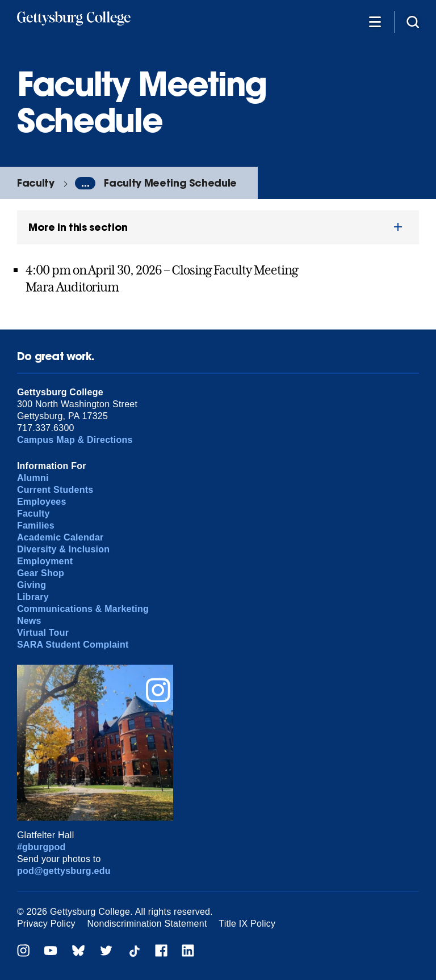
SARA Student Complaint (73, 645)
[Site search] (413, 21)
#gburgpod (41, 847)
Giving (32, 585)
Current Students (55, 490)
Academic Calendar (60, 537)
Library (33, 597)
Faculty (36, 183)
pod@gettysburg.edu (64, 871)
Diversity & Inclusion (63, 549)
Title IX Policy (247, 924)
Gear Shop (41, 573)
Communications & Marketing (83, 609)
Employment (45, 561)
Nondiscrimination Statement (147, 924)
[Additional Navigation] (375, 21)
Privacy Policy (46, 924)
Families (36, 525)
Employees (42, 502)
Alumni (33, 478)
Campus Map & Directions (75, 440)
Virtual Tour (43, 633)
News (29, 621)
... (85, 183)
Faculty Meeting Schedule (170, 183)
